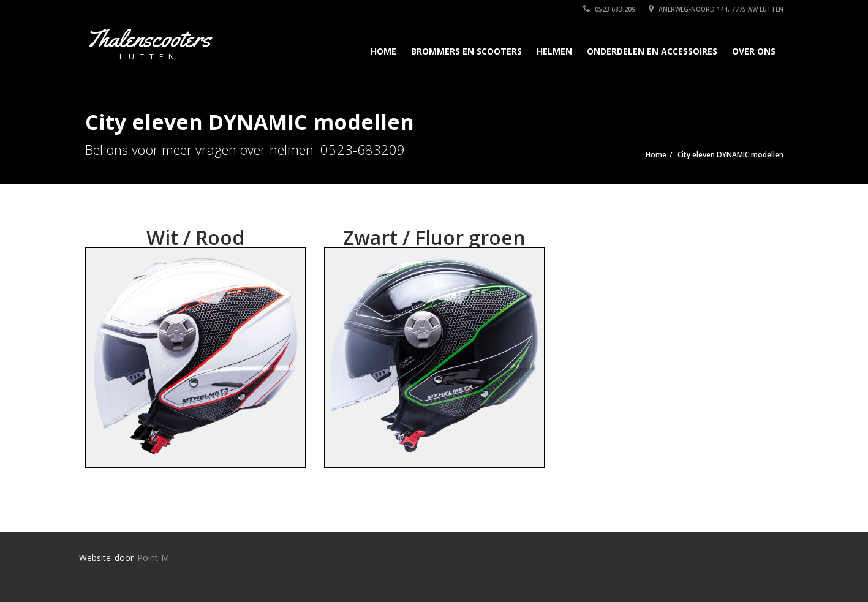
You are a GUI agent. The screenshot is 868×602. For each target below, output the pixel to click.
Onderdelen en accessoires (652, 51)
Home (383, 51)
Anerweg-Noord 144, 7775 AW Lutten (716, 9)
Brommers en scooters (466, 51)
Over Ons (754, 51)
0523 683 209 (609, 9)
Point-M (153, 558)
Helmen (554, 51)
